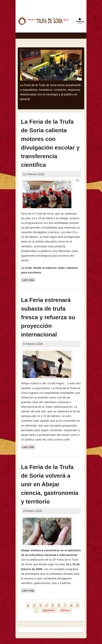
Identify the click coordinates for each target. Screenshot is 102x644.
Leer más (29, 280)
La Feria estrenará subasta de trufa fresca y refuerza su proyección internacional (48, 317)
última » (65, 610)
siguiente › (49, 610)
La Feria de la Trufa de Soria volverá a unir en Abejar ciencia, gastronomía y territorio (50, 484)
